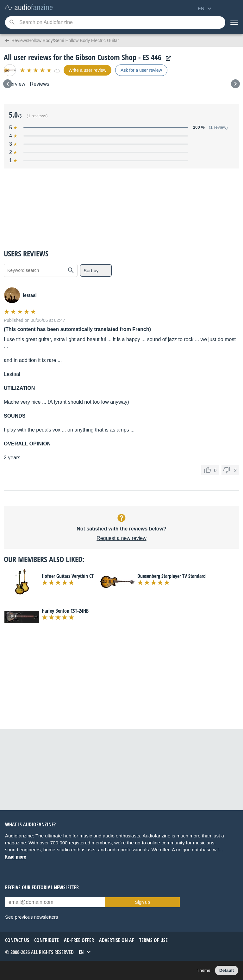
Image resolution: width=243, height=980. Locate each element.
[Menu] (234, 22)
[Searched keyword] (115, 22)
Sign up (142, 902)
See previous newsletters (32, 917)
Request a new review (121, 538)
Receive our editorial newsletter (42, 887)
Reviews (40, 84)
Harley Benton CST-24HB (65, 611)
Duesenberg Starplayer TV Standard (171, 576)
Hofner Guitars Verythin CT (68, 576)
